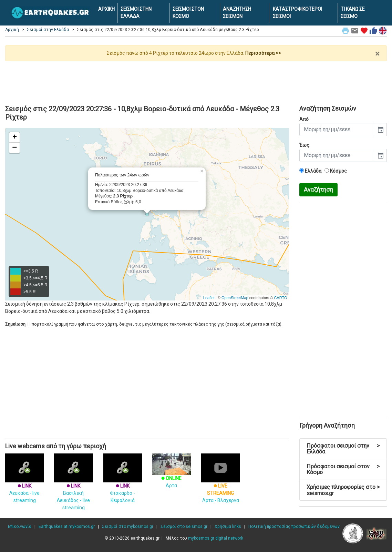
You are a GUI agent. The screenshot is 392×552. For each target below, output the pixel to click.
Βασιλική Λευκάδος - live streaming (73, 487)
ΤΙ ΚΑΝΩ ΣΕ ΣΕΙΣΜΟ (353, 13)
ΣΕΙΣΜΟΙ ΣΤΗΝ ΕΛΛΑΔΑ (136, 13)
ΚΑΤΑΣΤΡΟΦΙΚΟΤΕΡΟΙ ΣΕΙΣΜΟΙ (297, 13)
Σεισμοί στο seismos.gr (184, 527)
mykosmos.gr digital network (216, 538)
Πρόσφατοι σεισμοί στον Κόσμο (343, 469)
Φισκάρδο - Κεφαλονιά (123, 484)
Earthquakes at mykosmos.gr (67, 527)
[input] (337, 130)
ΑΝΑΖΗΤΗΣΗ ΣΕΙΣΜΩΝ (237, 13)
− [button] (14, 148)
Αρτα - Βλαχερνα (220, 484)
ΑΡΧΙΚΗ (106, 9)
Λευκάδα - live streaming (24, 484)
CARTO (280, 298)
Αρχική (12, 30)
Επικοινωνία (20, 527)
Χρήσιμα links (228, 527)
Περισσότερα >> (263, 53)
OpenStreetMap (235, 298)
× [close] (377, 54)
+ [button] (15, 137)
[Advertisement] (196, 80)
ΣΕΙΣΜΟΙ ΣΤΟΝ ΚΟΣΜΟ (188, 13)
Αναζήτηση (318, 190)
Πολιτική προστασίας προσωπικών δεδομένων (294, 527)
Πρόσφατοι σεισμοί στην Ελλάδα (343, 449)
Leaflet (209, 298)
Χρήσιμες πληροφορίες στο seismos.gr (343, 490)
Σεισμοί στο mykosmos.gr (128, 527)
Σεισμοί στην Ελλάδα (48, 30)
